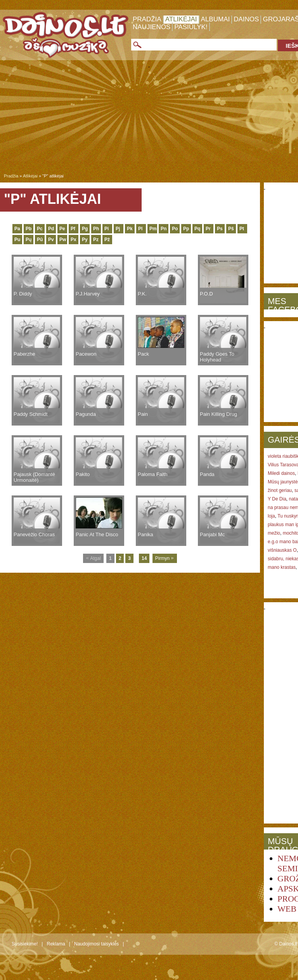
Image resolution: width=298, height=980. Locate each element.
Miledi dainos (281, 473)
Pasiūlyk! (191, 27)
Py (85, 240)
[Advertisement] (149, 122)
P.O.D (206, 294)
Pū (40, 240)
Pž (107, 240)
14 (144, 558)
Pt (242, 229)
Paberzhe (24, 354)
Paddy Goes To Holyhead (217, 357)
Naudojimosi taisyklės (96, 944)
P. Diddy (23, 294)
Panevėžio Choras (34, 534)
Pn (164, 229)
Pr (208, 229)
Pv (51, 240)
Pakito (83, 474)
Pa (17, 229)
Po (175, 229)
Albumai (216, 19)
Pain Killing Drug (218, 414)
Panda (207, 474)
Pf (73, 229)
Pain (143, 414)
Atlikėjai (181, 19)
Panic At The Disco (97, 534)
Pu (17, 240)
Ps (220, 229)
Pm (153, 229)
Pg (85, 229)
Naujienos (152, 27)
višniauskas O (282, 550)
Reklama (56, 944)
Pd (51, 229)
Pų (29, 240)
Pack (143, 354)
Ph (96, 229)
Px (74, 240)
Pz (96, 240)
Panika (146, 534)
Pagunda (86, 414)
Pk (130, 229)
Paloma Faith (153, 474)
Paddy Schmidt (30, 414)
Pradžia (147, 19)
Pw (63, 240)
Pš (231, 229)
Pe (62, 229)
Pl (140, 229)
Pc (40, 229)
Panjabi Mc (212, 534)
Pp (186, 229)
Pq (197, 229)
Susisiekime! (25, 944)
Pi (107, 229)
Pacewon (86, 354)
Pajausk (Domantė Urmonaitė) (34, 477)
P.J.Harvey (88, 294)
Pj (118, 229)
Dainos (246, 19)
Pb (29, 229)
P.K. (142, 294)
